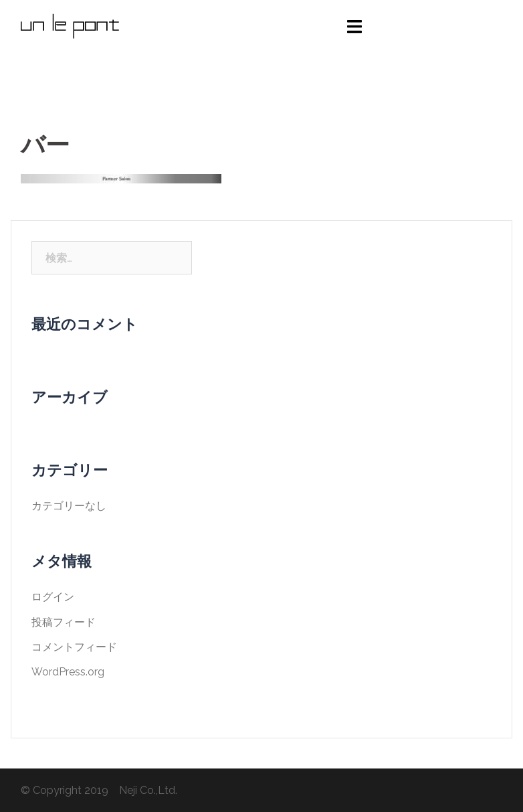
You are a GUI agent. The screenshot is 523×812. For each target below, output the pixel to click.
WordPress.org (68, 672)
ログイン (53, 597)
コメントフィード (74, 647)
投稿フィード (64, 622)
